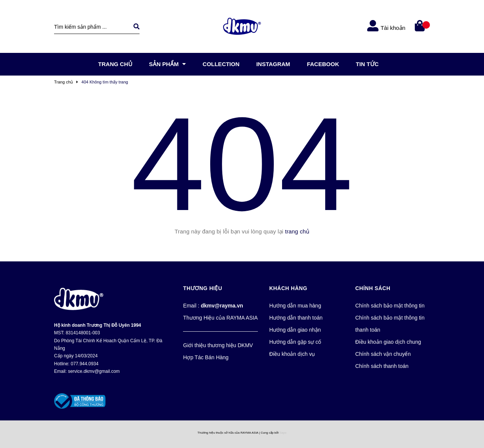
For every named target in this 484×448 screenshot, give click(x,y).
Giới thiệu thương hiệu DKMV (218, 345)
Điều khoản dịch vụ (292, 354)
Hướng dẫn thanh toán (296, 318)
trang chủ (297, 231)
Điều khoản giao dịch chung (388, 342)
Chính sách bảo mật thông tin (390, 306)
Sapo (283, 433)
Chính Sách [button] (373, 288)
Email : (213, 306)
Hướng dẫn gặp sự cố (295, 342)
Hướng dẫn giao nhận (295, 330)
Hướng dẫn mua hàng (295, 306)
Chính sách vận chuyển (383, 354)
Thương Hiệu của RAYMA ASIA (220, 318)
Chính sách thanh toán (382, 366)
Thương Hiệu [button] (202, 288)
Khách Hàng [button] (288, 288)
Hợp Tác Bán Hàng (206, 357)
